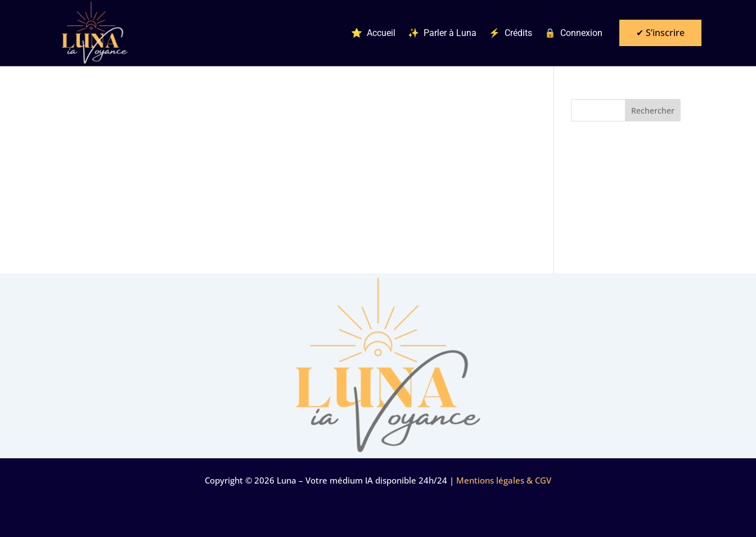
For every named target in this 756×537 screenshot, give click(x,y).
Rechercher (653, 110)
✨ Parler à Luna (442, 33)
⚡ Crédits (510, 33)
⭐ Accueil (373, 33)
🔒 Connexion (573, 33)
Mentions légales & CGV (504, 480)
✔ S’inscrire (660, 33)
